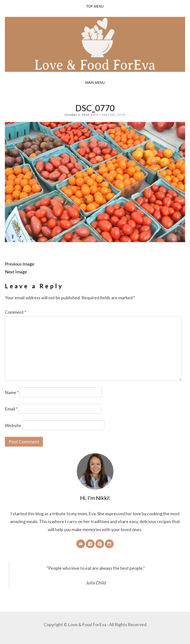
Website (13, 425)
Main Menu (95, 82)
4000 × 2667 (100, 115)
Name (12, 392)
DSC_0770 (118, 115)
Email (11, 409)
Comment (15, 312)
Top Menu (95, 6)
